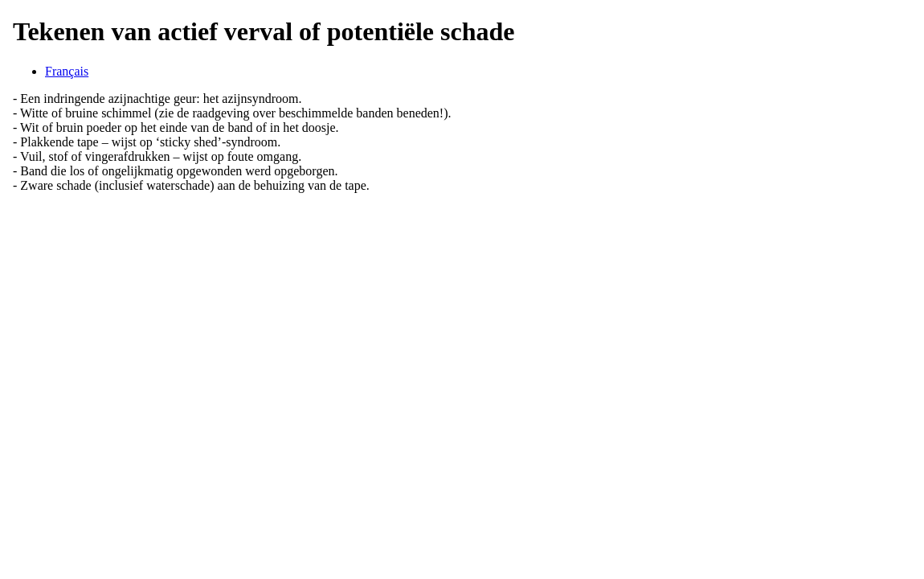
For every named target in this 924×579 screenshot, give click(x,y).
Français (67, 71)
